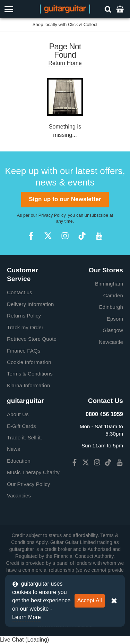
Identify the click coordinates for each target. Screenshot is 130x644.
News (14, 449)
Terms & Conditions (30, 374)
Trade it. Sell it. (24, 437)
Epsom (115, 319)
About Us (18, 414)
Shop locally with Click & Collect (65, 24)
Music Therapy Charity (33, 472)
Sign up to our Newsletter (65, 199)
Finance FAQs (24, 351)
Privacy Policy (52, 215)
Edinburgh (111, 307)
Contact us (20, 292)
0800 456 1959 (104, 414)
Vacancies (19, 496)
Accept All (90, 600)
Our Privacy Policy (28, 484)
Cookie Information (29, 362)
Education (19, 461)
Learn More (27, 617)
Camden (113, 295)
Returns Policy (24, 316)
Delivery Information (30, 304)
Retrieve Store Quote (32, 339)
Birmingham (109, 284)
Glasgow (113, 330)
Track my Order (25, 327)
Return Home (65, 63)
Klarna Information (28, 385)
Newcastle (111, 342)
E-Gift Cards (21, 426)
